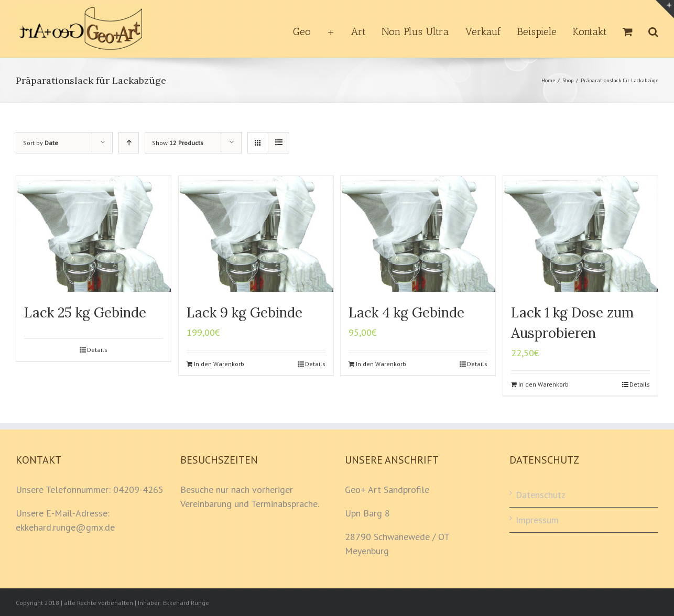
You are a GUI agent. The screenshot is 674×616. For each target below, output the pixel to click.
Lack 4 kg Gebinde (406, 312)
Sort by (41, 143)
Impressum (537, 520)
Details (97, 350)
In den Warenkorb (219, 364)
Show (178, 143)
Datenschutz (541, 495)
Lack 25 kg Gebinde (85, 312)
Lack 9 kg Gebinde (244, 312)
